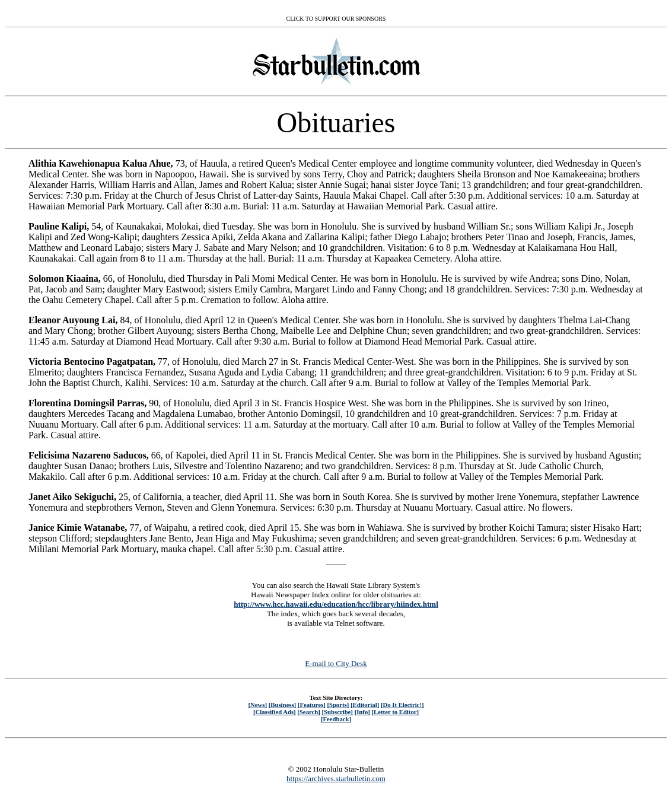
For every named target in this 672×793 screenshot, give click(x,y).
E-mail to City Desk (336, 663)
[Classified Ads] (275, 712)
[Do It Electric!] (402, 705)
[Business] (282, 705)
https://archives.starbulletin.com (336, 778)
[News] (257, 705)
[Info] (362, 712)
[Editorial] (365, 705)
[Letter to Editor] (396, 712)
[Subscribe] (337, 712)
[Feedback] (336, 719)
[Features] (312, 705)
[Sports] (338, 705)
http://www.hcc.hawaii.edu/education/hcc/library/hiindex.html (336, 604)
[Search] (309, 712)
